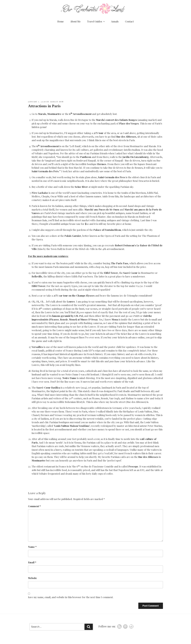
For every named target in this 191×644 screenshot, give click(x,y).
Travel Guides (96, 21)
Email (32, 562)
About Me (75, 21)
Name (32, 547)
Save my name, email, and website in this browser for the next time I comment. (71, 597)
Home (61, 21)
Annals (115, 21)
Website (32, 578)
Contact (129, 21)
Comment (34, 506)
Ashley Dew (57, 102)
